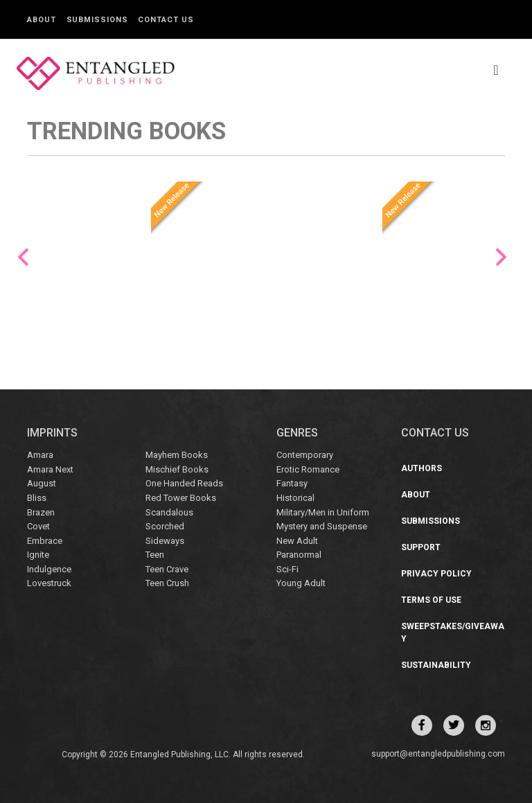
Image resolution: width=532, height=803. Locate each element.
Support (421, 547)
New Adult (297, 541)
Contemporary (305, 455)
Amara (40, 455)
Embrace (45, 541)
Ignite (38, 555)
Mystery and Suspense (322, 526)
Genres (297, 433)
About (42, 20)
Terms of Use (431, 600)
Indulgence (49, 569)
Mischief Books (177, 469)
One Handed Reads (184, 483)
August (42, 483)
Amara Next (50, 469)
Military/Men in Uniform (323, 512)
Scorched (165, 526)
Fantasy (292, 483)
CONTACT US (435, 433)
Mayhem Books (177, 455)
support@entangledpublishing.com (438, 754)
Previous (23, 257)
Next (501, 257)
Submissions (97, 20)
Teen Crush (167, 583)
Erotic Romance (308, 469)
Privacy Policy (436, 574)
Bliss (37, 498)
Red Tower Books (181, 498)
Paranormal (299, 555)
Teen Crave (167, 569)
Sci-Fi (287, 569)
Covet (38, 526)
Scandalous (169, 512)
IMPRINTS (52, 433)
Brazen (41, 512)
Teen (155, 555)
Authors (422, 468)
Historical (295, 498)
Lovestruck (49, 583)
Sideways (165, 541)
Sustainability (436, 665)
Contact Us (166, 20)
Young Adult (301, 583)
